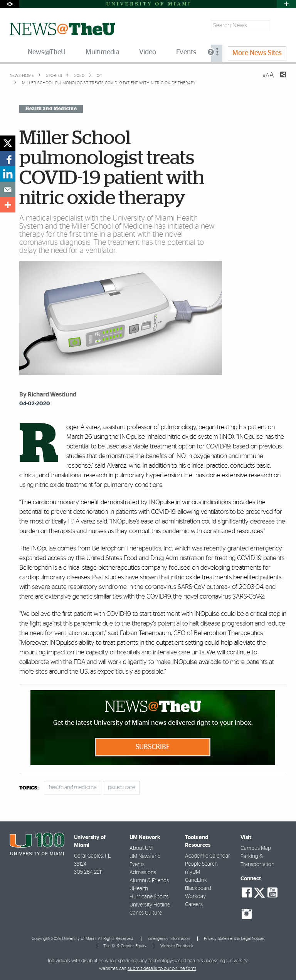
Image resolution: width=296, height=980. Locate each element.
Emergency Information (169, 939)
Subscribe (153, 747)
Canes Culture (146, 913)
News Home (22, 76)
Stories (54, 76)
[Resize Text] (268, 75)
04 (99, 76)
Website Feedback (177, 946)
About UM (141, 848)
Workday (195, 896)
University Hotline (150, 905)
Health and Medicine (51, 109)
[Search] (279, 26)
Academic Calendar (208, 856)
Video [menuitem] (148, 52)
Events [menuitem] (186, 52)
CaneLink (196, 880)
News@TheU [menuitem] (47, 52)
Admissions (143, 873)
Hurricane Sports (149, 897)
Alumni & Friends (149, 881)
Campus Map (256, 848)
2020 (79, 76)
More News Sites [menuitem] (257, 53)
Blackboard (198, 888)
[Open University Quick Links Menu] (286, 4)
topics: (29, 788)
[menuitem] (217, 53)
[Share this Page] (278, 79)
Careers (194, 905)
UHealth (139, 889)
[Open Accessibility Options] (10, 4)
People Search (201, 864)
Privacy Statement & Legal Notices (234, 939)
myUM (193, 872)
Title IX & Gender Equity (125, 946)
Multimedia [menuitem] (102, 52)
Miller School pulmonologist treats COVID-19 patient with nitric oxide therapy (109, 83)
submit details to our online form (162, 969)
